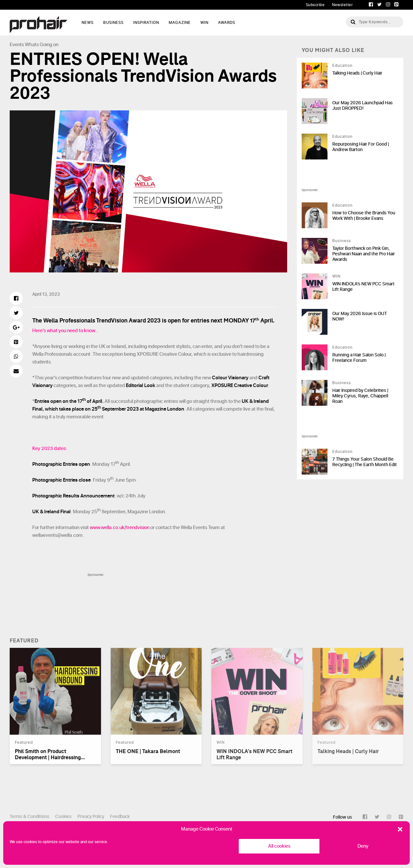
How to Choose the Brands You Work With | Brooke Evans (364, 216)
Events (17, 45)
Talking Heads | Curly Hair (357, 73)
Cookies (63, 817)
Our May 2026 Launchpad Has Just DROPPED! (363, 106)
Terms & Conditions (30, 817)
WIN (204, 23)
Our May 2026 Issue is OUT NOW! (360, 316)
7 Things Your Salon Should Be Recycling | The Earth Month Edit (365, 462)
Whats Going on (42, 45)
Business (113, 23)
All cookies (279, 846)
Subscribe (315, 5)
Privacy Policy (91, 817)
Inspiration (146, 23)
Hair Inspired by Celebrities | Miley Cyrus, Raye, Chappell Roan (360, 396)
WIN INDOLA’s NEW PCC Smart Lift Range (363, 287)
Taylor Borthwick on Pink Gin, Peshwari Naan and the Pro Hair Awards (364, 254)
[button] (400, 829)
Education (342, 66)
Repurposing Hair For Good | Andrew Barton (361, 147)
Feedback (120, 817)
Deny (363, 846)
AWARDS (227, 23)
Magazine (180, 23)
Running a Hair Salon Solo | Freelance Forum (359, 358)
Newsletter (342, 5)
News (88, 23)
